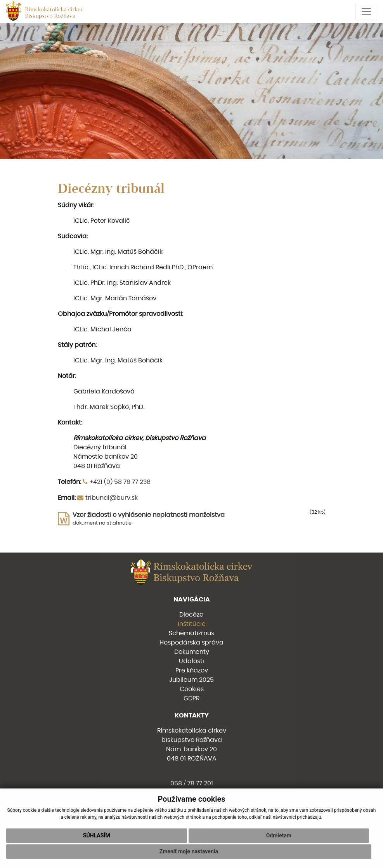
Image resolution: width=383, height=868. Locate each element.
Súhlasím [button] (97, 847)
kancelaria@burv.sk (192, 793)
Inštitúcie (192, 624)
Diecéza (191, 615)
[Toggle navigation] (366, 12)
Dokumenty (192, 652)
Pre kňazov (192, 670)
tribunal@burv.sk (112, 498)
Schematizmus (191, 633)
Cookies (192, 689)
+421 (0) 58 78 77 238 (120, 482)
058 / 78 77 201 (192, 783)
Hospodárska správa (191, 643)
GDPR (191, 698)
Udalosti (191, 661)
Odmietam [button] (279, 847)
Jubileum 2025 (191, 680)
